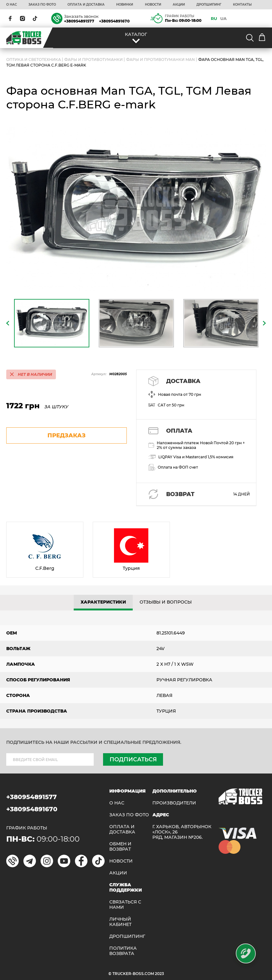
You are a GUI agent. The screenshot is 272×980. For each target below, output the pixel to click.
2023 (159, 974)
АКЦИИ (179, 5)
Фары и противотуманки (94, 60)
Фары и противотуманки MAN (161, 60)
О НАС (12, 5)
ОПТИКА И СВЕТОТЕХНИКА (34, 60)
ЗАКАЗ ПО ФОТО (42, 5)
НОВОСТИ (153, 5)
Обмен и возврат (120, 847)
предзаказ (67, 435)
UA (223, 18)
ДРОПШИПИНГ (209, 5)
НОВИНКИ (125, 5)
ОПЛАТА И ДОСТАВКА (86, 5)
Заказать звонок (81, 16)
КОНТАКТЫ (242, 5)
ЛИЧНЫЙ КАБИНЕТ (120, 922)
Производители (174, 803)
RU (214, 18)
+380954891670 (114, 21)
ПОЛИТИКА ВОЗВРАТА (123, 951)
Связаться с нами (125, 905)
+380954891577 (79, 21)
